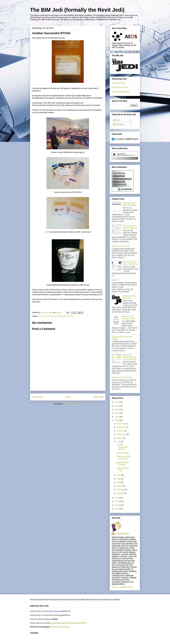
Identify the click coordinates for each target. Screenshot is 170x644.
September (122, 434)
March (120, 486)
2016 (117, 417)
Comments (119, 124)
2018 (117, 409)
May (119, 479)
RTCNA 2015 (69, 316)
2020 (117, 402)
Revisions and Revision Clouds (128, 317)
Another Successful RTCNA (122, 447)
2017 (117, 413)
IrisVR (47, 232)
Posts (117, 120)
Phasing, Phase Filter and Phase (130, 204)
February (121, 490)
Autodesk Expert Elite (121, 92)
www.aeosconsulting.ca (60, 627)
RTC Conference (49, 316)
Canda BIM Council (120, 87)
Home (68, 397)
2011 (117, 509)
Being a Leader (123, 453)
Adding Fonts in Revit (121, 246)
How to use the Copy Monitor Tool (130, 263)
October (120, 431)
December (121, 424)
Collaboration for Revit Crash (123, 458)
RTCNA (60, 316)
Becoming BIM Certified (123, 464)
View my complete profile (122, 587)
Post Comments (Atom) (73, 404)
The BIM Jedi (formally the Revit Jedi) (77, 10)
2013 (117, 501)
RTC (40, 316)
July (119, 442)
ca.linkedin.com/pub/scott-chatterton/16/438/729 (69, 623)
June (119, 475)
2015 (117, 420)
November (121, 427)
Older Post (98, 397)
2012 (117, 505)
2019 (117, 406)
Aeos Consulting (119, 83)
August (120, 438)
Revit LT (115, 280)
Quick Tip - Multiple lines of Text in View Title (130, 357)
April (119, 482)
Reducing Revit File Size (122, 377)
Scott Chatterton (122, 534)
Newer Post (38, 397)
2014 (117, 498)
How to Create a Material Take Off (130, 227)
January (120, 493)
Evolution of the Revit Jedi (129, 297)
